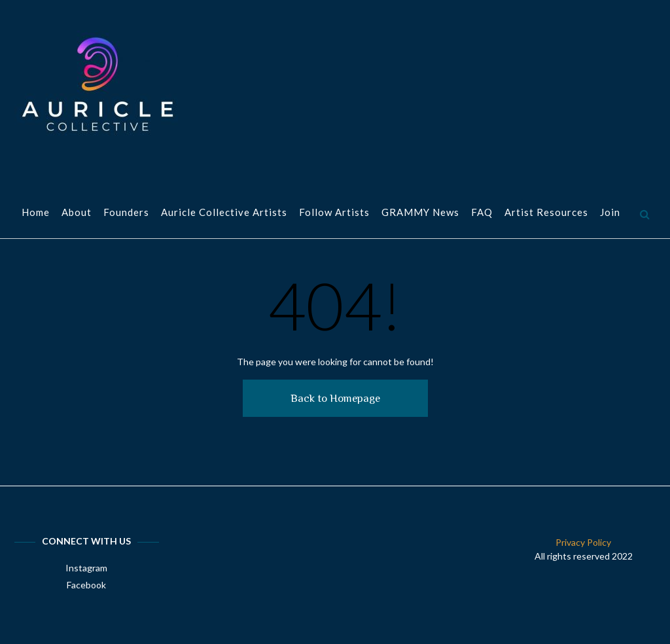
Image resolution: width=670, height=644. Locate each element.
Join (610, 213)
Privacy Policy (583, 542)
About (77, 213)
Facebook (86, 585)
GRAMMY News (420, 213)
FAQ (482, 213)
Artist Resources (546, 213)
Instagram (86, 568)
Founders (126, 213)
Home (36, 213)
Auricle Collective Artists (224, 213)
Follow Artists (334, 213)
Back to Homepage (335, 398)
